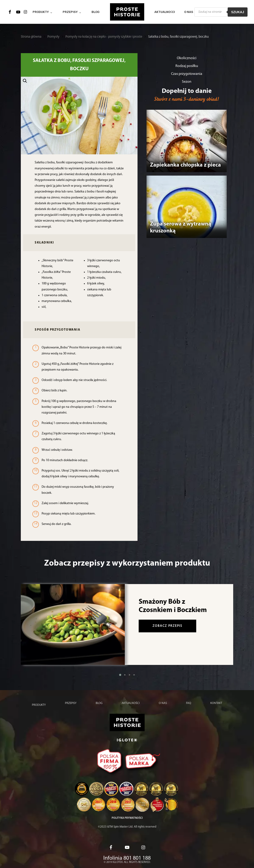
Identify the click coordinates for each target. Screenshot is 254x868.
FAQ (189, 703)
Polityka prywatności (127, 818)
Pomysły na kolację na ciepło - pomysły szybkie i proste (104, 37)
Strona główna (31, 37)
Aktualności (131, 703)
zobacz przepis (167, 626)
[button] (79, 116)
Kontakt (216, 703)
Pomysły (53, 37)
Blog (99, 703)
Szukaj (238, 12)
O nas (163, 703)
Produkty (39, 705)
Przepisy (71, 703)
